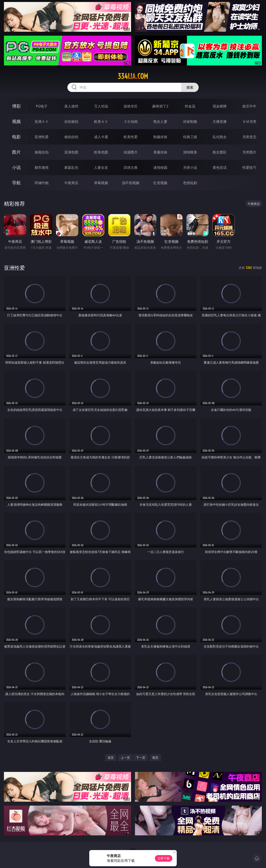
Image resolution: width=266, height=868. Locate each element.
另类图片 (249, 152)
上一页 (125, 758)
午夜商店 (71, 183)
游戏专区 (131, 106)
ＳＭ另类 (249, 121)
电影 (16, 137)
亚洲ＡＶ (42, 121)
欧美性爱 (131, 137)
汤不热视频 (131, 183)
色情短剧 (190, 183)
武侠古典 (131, 167)
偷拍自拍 (71, 137)
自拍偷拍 (71, 121)
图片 (16, 152)
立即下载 (164, 858)
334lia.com (133, 76)
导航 (16, 183)
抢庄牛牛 (249, 106)
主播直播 (220, 121)
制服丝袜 (160, 137)
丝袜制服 (190, 121)
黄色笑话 (220, 167)
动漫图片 (131, 152)
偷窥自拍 (42, 152)
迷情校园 (160, 167)
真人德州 (71, 106)
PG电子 (42, 106)
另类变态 (249, 137)
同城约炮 (42, 183)
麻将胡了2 (160, 106)
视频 (16, 121)
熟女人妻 (160, 121)
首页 (111, 758)
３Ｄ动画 (131, 121)
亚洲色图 (71, 152)
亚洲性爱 (42, 137)
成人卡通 (101, 137)
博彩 (16, 106)
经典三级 (190, 137)
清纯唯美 (190, 152)
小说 (16, 167)
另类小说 (190, 167)
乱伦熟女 (220, 137)
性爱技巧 (249, 167)
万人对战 (101, 106)
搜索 (190, 87)
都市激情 (42, 167)
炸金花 (190, 106)
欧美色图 (101, 152)
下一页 (141, 758)
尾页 (155, 758)
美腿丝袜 (160, 152)
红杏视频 (160, 183)
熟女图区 (220, 152)
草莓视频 (101, 183)
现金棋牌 (220, 106)
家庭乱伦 (71, 167)
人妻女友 (101, 167)
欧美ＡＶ (101, 121)
